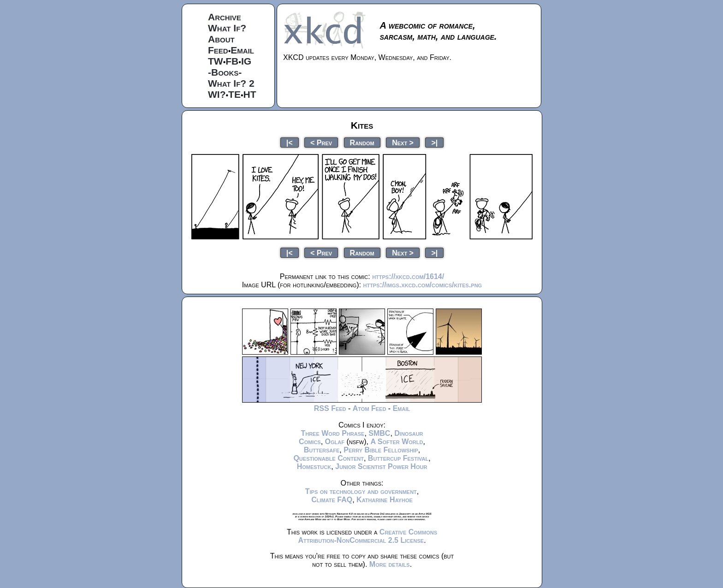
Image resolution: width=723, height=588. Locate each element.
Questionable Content (329, 458)
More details (390, 564)
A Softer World (397, 442)
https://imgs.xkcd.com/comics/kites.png (422, 285)
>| (434, 142)
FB (232, 61)
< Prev (321, 142)
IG (246, 61)
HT (250, 94)
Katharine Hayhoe (385, 500)
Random (362, 142)
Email (242, 50)
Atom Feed (370, 408)
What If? (227, 28)
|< (290, 142)
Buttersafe (322, 450)
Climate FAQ (332, 500)
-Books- (225, 72)
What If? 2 (231, 83)
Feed (218, 50)
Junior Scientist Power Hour (381, 466)
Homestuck (314, 466)
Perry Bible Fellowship (381, 450)
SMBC (379, 433)
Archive (225, 17)
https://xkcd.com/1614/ (408, 276)
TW (216, 61)
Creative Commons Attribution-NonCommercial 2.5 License (367, 536)
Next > (403, 142)
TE (234, 94)
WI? (217, 94)
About (221, 39)
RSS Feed (330, 408)
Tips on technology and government (361, 491)
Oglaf (335, 442)
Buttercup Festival (398, 458)
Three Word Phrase (332, 433)
